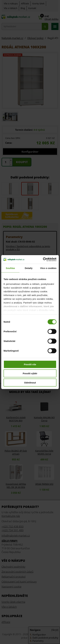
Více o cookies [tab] (48, 268)
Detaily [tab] (29, 268)
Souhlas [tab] (10, 268)
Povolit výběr (30, 373)
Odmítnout (30, 382)
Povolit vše (30, 364)
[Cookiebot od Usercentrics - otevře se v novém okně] (43, 259)
